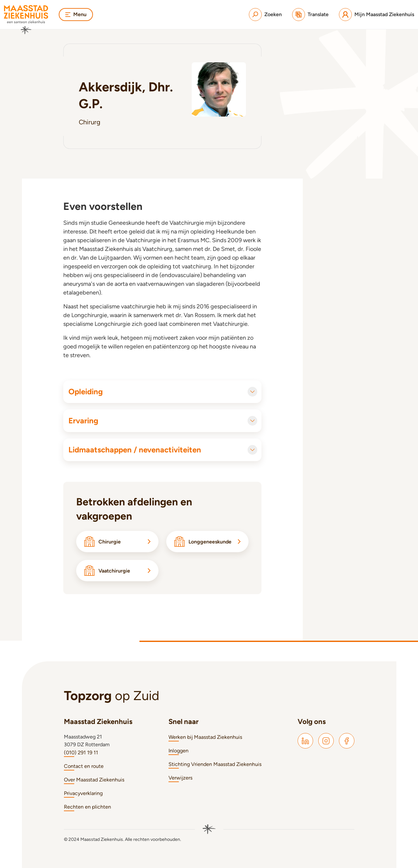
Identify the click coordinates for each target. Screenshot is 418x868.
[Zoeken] (265, 15)
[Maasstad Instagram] (326, 741)
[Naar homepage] (26, 20)
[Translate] (310, 15)
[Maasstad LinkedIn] (305, 741)
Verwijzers (180, 778)
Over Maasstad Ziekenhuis (94, 780)
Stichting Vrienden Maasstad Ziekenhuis (215, 764)
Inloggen (178, 751)
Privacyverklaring (83, 793)
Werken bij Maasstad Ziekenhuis (205, 737)
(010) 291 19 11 (81, 753)
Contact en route (84, 766)
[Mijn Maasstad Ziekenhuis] (377, 15)
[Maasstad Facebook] (347, 741)
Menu (76, 14)
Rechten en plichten (87, 807)
